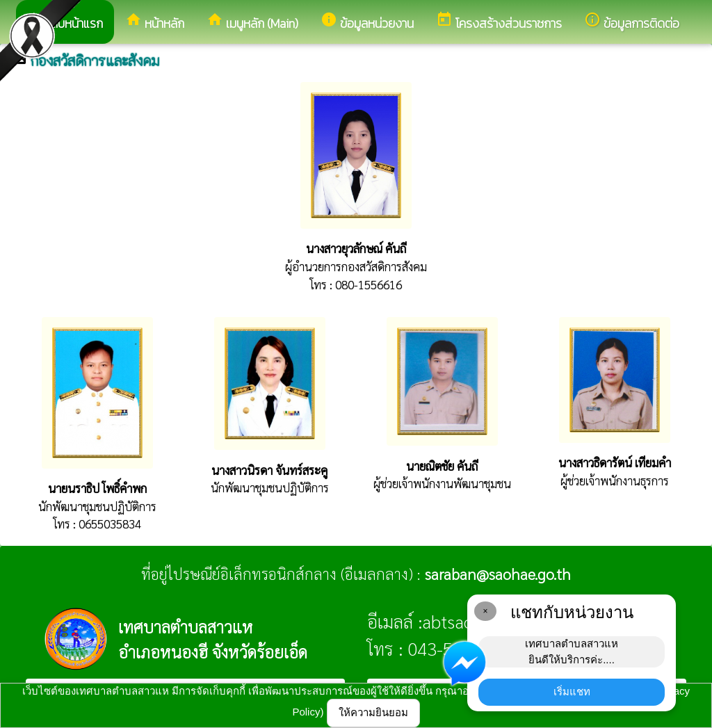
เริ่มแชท (572, 691)
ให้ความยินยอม (373, 712)
